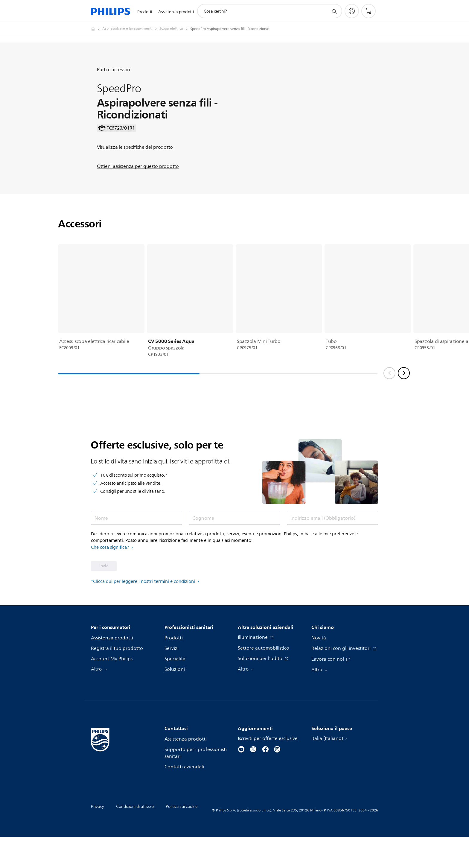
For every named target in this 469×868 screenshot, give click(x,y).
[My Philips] (352, 11)
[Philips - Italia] (97, 29)
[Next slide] (404, 404)
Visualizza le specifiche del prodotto (135, 163)
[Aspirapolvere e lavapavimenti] (131, 29)
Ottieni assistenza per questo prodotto (138, 182)
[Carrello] (368, 11)
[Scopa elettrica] (175, 29)
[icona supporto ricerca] (334, 11)
